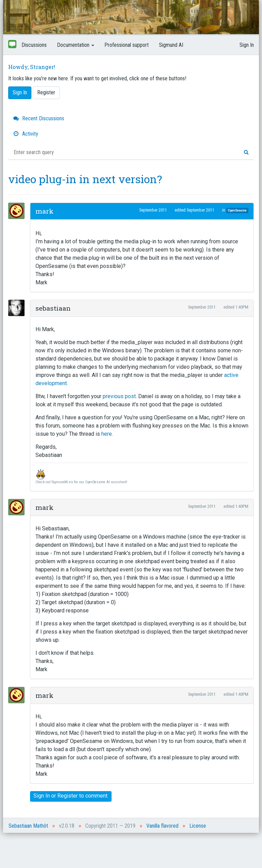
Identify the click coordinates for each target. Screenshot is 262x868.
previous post (119, 396)
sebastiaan (53, 308)
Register (46, 92)
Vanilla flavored (162, 826)
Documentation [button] (76, 45)
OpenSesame (237, 210)
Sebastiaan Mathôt (28, 826)
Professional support (127, 45)
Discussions (34, 45)
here (107, 434)
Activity (26, 134)
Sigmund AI (171, 45)
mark (45, 211)
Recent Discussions (39, 118)
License (198, 826)
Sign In (247, 45)
